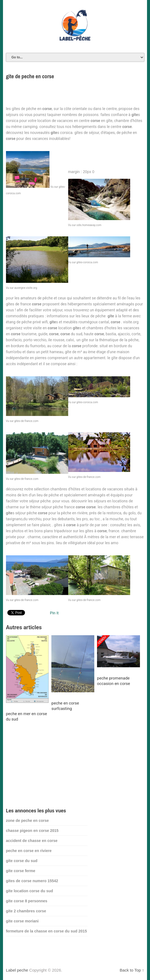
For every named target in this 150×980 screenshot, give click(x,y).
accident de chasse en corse (32, 841)
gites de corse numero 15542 (32, 881)
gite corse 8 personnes (27, 901)
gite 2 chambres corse (26, 911)
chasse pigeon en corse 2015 (32, 831)
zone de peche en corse (27, 821)
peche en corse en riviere (29, 851)
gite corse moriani (22, 921)
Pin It (54, 613)
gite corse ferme (21, 871)
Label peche (17, 970)
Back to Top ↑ (132, 970)
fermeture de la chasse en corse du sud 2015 (46, 931)
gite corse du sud (22, 861)
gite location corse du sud (29, 891)
